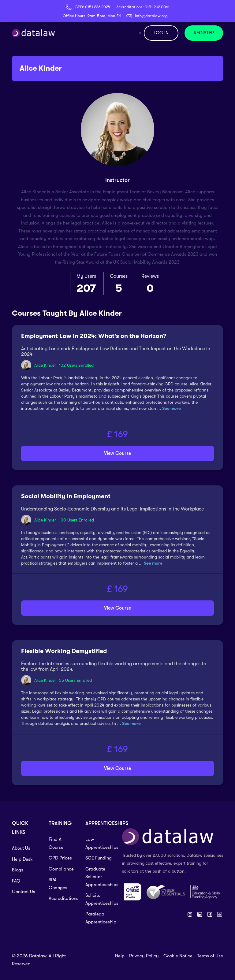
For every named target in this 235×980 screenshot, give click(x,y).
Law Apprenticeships (99, 843)
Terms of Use (210, 956)
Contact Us (24, 892)
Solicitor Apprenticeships (99, 899)
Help (120, 956)
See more (172, 408)
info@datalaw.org (151, 16)
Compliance (61, 869)
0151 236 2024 (98, 7)
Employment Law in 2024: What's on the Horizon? (94, 336)
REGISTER (204, 33)
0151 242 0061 (157, 7)
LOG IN (161, 33)
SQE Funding (99, 858)
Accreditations (62, 898)
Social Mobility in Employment (66, 496)
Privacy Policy (144, 956)
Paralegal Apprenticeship (99, 918)
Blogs (18, 870)
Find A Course (56, 843)
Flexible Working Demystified (64, 651)
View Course (117, 453)
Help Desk (22, 859)
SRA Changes (58, 884)
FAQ (16, 881)
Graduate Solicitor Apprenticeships (99, 877)
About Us (21, 848)
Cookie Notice (178, 956)
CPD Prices (60, 858)
